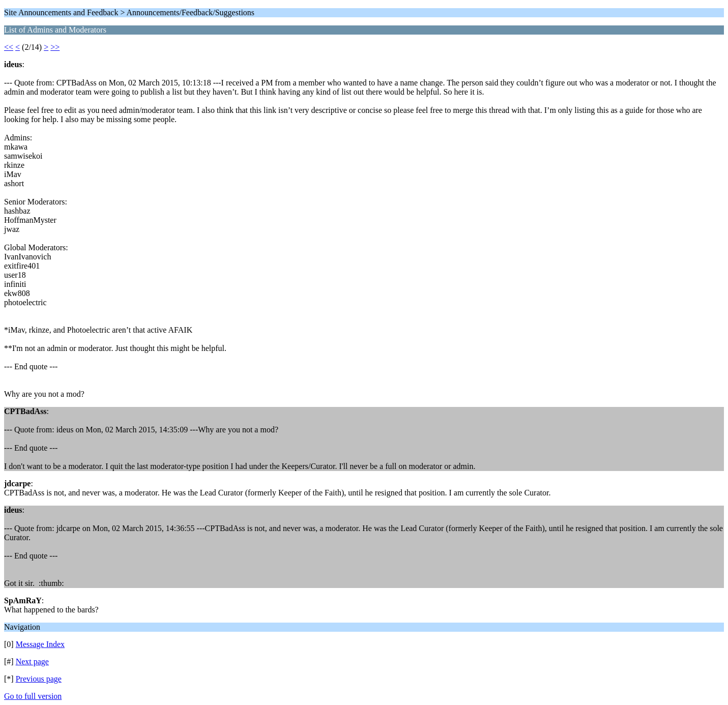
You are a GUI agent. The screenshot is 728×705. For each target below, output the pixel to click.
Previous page (39, 679)
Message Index (40, 644)
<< (9, 47)
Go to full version (33, 696)
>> (55, 47)
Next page (32, 662)
